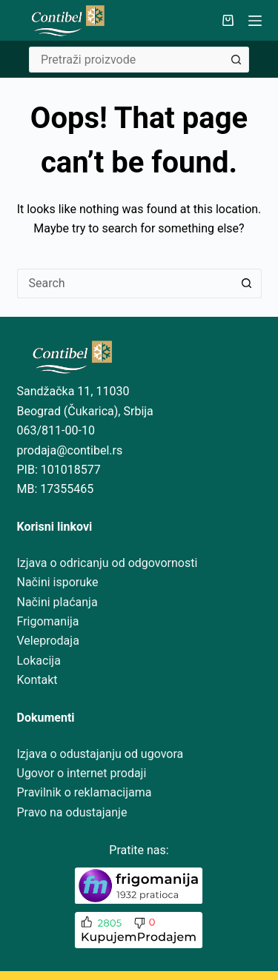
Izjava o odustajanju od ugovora (100, 754)
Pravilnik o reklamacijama (85, 792)
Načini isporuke (58, 582)
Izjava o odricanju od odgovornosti (107, 563)
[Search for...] (126, 60)
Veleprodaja (48, 641)
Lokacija (39, 661)
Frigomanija (48, 621)
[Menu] (255, 21)
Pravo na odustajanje (72, 812)
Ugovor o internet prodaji (82, 773)
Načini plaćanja (57, 602)
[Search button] (236, 60)
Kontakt (37, 680)
